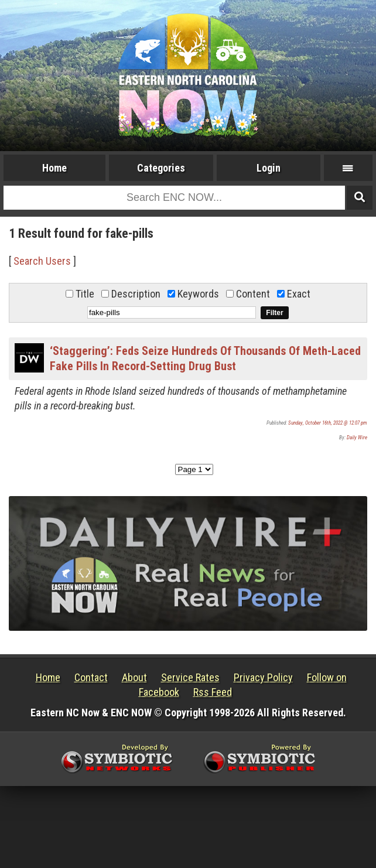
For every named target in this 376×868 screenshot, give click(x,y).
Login (269, 168)
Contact (91, 677)
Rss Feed (213, 692)
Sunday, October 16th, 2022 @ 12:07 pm (328, 423)
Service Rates (190, 677)
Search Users (42, 261)
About (134, 677)
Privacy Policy (263, 677)
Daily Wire (357, 438)
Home (54, 168)
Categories (161, 168)
